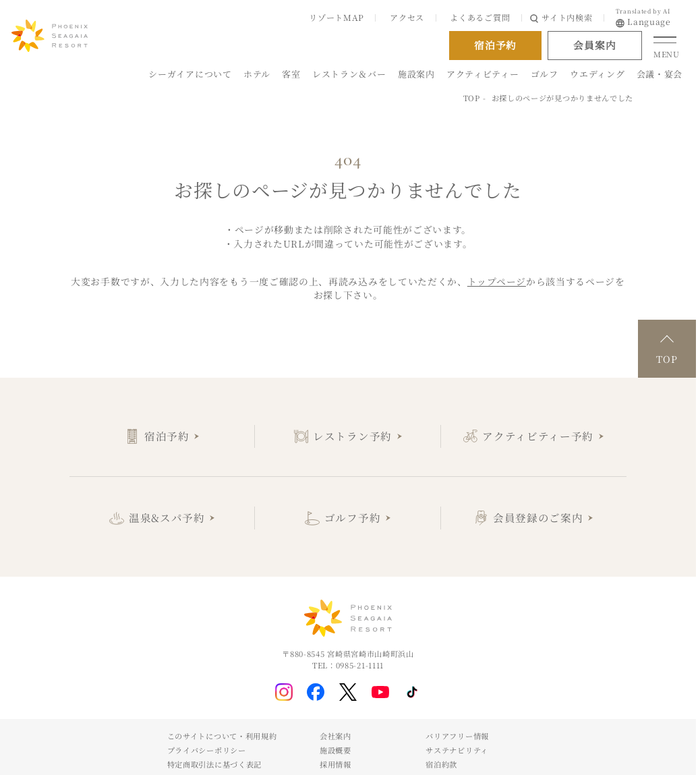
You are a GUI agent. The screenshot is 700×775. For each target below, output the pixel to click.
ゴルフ (545, 74)
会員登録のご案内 (538, 517)
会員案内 (594, 45)
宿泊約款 (441, 764)
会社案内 (336, 736)
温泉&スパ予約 (167, 517)
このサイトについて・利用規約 (222, 736)
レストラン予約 (352, 436)
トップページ (497, 281)
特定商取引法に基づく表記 (214, 764)
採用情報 (336, 764)
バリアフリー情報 (457, 736)
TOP (472, 98)
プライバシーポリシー (207, 750)
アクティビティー (483, 74)
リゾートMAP (337, 17)
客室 (291, 74)
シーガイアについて (190, 74)
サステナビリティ (457, 750)
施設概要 (336, 750)
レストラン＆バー (349, 74)
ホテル (257, 74)
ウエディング (597, 74)
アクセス (407, 17)
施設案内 (416, 74)
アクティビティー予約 (538, 436)
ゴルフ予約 (352, 517)
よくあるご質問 (480, 17)
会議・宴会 (660, 74)
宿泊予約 (167, 436)
